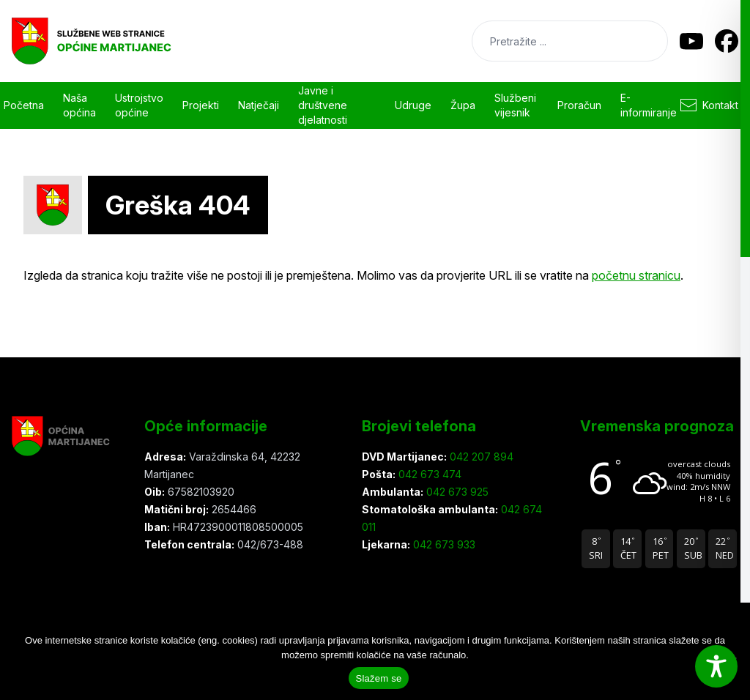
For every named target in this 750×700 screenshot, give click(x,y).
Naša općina (79, 105)
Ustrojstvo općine (139, 105)
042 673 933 (443, 544)
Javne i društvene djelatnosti (323, 105)
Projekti (201, 105)
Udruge (413, 105)
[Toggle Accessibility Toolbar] (716, 666)
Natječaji (259, 105)
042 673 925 (456, 492)
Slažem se (379, 678)
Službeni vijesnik (515, 105)
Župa (463, 105)
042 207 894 (480, 457)
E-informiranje (649, 105)
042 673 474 (428, 474)
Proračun (579, 105)
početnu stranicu (636, 275)
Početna (24, 105)
